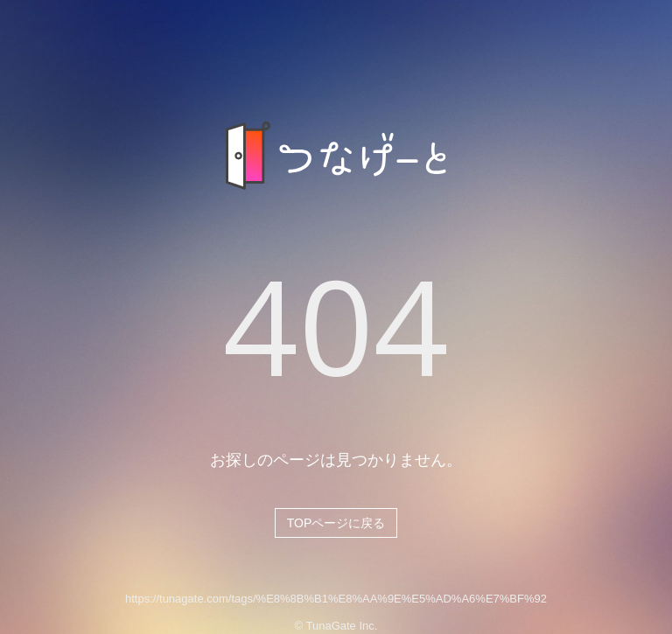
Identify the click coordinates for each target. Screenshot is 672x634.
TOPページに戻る (336, 523)
